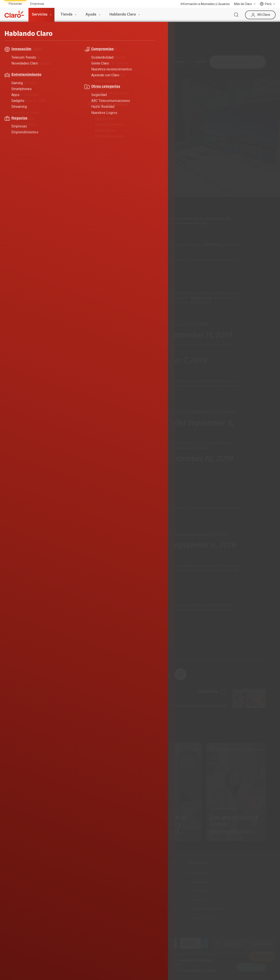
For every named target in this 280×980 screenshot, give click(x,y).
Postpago (57, 882)
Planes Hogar (14, 891)
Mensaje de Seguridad (158, 918)
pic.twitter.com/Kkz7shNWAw (187, 324)
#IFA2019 (156, 324)
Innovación (154, 62)
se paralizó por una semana (122, 245)
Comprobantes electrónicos (116, 918)
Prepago (57, 873)
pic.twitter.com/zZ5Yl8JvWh (207, 534)
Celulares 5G (105, 882)
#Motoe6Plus (205, 412)
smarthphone (94, 648)
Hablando (47, 38)
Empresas (37, 4)
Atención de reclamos (158, 886)
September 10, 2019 (198, 459)
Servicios (40, 15)
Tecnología (121, 648)
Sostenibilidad (198, 882)
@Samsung (80, 324)
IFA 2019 (46, 648)
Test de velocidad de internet (117, 909)
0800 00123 (262, 945)
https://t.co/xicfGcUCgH (140, 350)
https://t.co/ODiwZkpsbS (166, 534)
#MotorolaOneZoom (88, 448)
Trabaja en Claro (200, 900)
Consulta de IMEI (108, 873)
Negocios (178, 62)
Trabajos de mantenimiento (208, 909)
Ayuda (91, 15)
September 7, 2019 (174, 361)
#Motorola (109, 443)
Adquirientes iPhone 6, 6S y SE (161, 906)
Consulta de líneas (109, 900)
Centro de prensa (200, 891)
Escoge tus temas (251, 967)
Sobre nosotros (199, 873)
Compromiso (91, 62)
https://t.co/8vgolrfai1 (162, 412)
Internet (10, 873)
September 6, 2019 (203, 546)
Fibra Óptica (13, 882)
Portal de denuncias (202, 918)
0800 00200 (234, 945)
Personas (15, 4)
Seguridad (202, 62)
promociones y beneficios (200, 970)
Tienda (66, 15)
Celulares (24, 648)
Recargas (57, 891)
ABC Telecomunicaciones (53, 62)
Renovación (59, 900)
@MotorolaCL (227, 412)
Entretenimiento (123, 62)
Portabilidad (59, 909)
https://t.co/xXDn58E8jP (190, 448)
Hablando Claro (123, 15)
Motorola (68, 648)
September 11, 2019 (199, 335)
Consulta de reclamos (158, 895)
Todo (21, 62)
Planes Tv (12, 900)
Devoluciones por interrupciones (154, 875)
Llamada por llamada (111, 927)
